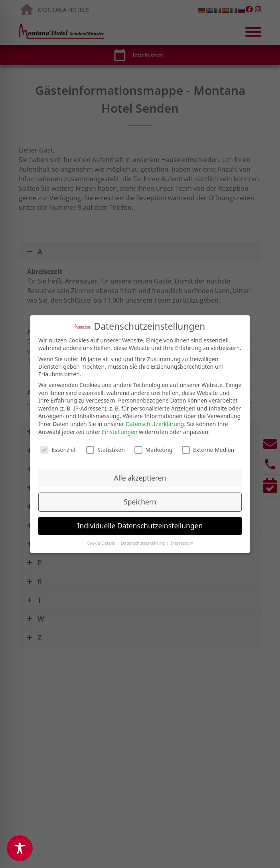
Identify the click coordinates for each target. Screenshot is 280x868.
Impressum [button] (182, 541)
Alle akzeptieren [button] (140, 476)
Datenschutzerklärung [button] (143, 541)
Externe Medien (208, 448)
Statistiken (105, 448)
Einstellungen (119, 430)
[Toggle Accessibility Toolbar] (20, 848)
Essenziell (58, 448)
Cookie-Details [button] (101, 541)
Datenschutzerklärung (155, 422)
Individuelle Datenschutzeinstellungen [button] (140, 524)
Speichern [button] (140, 500)
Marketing (154, 448)
